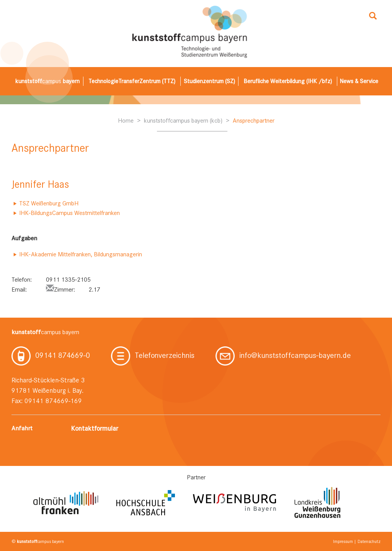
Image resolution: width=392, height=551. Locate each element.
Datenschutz (369, 541)
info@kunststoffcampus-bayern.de (283, 355)
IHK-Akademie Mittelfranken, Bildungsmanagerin (81, 254)
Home (126, 121)
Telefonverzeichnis (153, 355)
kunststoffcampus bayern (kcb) (183, 121)
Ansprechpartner (254, 121)
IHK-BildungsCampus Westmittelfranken (69, 213)
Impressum (343, 541)
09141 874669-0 (51, 355)
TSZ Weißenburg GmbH (49, 203)
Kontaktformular (95, 428)
